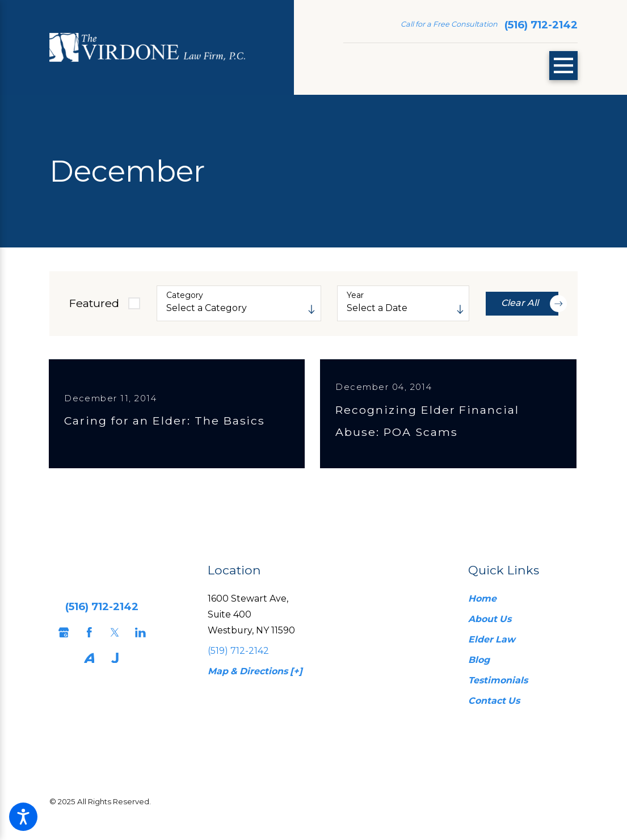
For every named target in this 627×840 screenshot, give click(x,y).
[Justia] (112, 665)
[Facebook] (87, 639)
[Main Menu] (564, 66)
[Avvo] (87, 665)
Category (185, 295)
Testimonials (498, 688)
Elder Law (492, 647)
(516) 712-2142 (541, 25)
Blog (479, 667)
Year (355, 295)
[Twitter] (112, 639)
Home (482, 605)
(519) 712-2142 (238, 658)
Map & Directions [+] (255, 679)
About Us (490, 626)
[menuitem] (516, 606)
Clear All (530, 304)
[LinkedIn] (138, 639)
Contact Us (494, 708)
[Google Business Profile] (61, 639)
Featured (94, 303)
